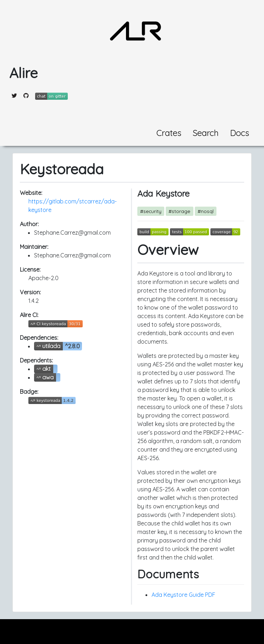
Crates (169, 133)
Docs (240, 133)
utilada (51, 346)
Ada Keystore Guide (178, 595)
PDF (210, 595)
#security (151, 211)
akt (46, 369)
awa (48, 377)
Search (206, 133)
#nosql (206, 211)
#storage (179, 211)
